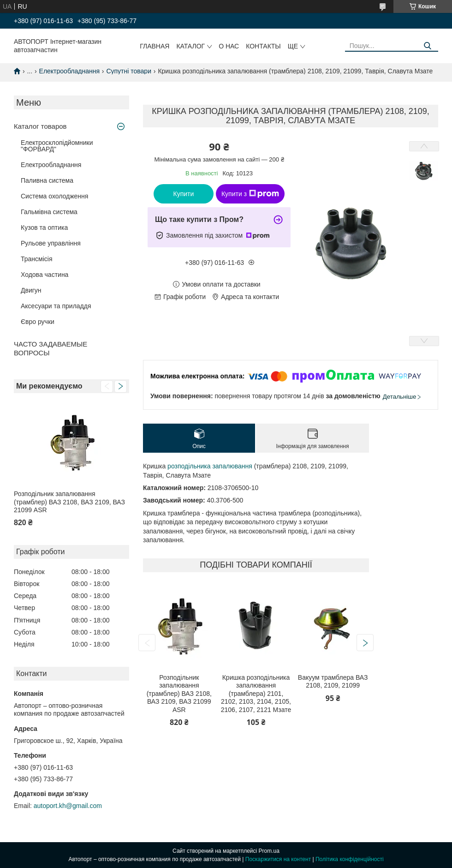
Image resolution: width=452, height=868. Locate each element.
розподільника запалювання (210, 466)
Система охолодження (54, 196)
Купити (184, 194)
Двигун (31, 290)
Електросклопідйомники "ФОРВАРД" (57, 146)
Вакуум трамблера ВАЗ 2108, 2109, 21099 (333, 682)
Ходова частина (45, 275)
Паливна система (47, 180)
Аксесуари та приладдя (56, 306)
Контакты (263, 46)
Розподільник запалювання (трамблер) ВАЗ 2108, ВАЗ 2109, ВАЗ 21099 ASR (69, 502)
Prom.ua (269, 851)
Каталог (190, 46)
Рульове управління (51, 243)
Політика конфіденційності (350, 859)
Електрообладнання (69, 71)
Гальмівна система (49, 212)
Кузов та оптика (44, 227)
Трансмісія (37, 259)
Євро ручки (38, 322)
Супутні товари (129, 71)
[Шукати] (428, 46)
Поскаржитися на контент (278, 859)
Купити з (250, 194)
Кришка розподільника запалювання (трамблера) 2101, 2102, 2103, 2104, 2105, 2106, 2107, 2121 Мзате (256, 694)
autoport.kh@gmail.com (68, 806)
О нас (229, 46)
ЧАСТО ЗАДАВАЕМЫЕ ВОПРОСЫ (51, 348)
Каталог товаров (40, 126)
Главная (155, 46)
